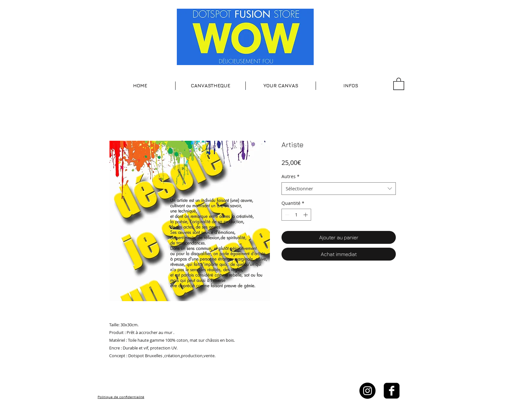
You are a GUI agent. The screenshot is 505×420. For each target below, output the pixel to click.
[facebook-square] (392, 391)
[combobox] (339, 189)
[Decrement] (286, 215)
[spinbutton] (296, 215)
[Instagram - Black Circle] (367, 391)
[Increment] (306, 215)
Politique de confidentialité (121, 397)
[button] (210, 86)
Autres (291, 176)
